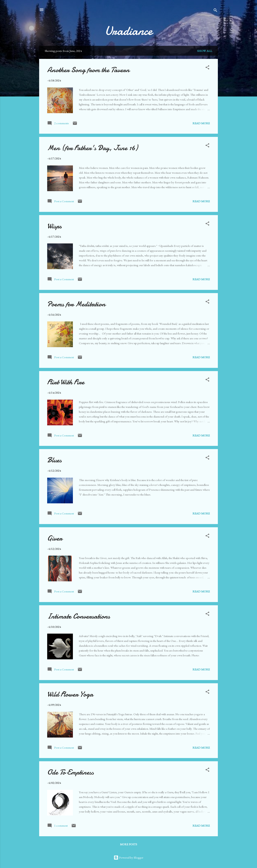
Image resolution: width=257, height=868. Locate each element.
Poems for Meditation (76, 304)
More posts (129, 844)
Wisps (54, 226)
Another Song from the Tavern (88, 70)
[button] (207, 68)
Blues (54, 460)
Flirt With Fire (66, 382)
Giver (55, 538)
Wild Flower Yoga (70, 694)
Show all (205, 51)
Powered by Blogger (128, 857)
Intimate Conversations (79, 616)
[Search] (215, 11)
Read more (201, 123)
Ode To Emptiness (70, 772)
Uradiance (129, 31)
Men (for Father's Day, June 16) (92, 148)
